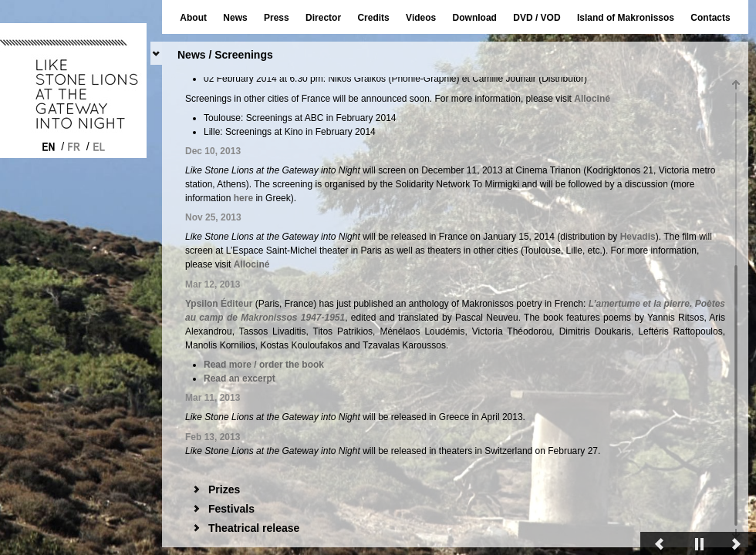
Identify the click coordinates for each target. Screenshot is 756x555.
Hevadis (684, 236)
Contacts (710, 18)
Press (277, 18)
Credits (373, 18)
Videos (421, 18)
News (235, 18)
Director (323, 18)
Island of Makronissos (626, 18)
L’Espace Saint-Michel (293, 255)
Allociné (592, 405)
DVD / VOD (537, 18)
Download (475, 18)
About (193, 18)
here (419, 144)
